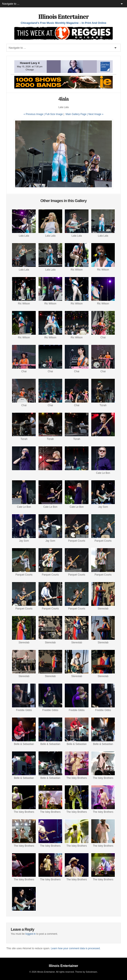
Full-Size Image (54, 114)
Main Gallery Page (76, 114)
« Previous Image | (34, 114)
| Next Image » (95, 114)
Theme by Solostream (86, 972)
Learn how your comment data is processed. (76, 948)
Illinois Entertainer (63, 17)
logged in (31, 934)
